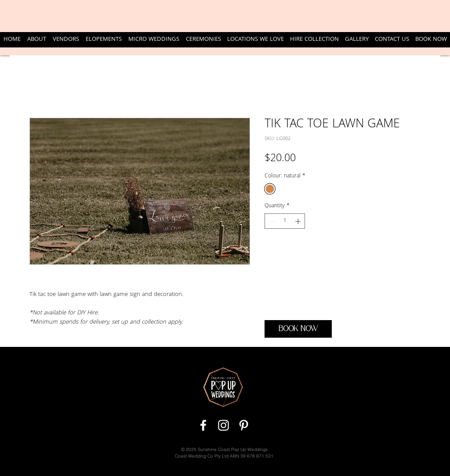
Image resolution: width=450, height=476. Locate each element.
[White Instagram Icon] (223, 425)
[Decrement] (271, 221)
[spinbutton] (285, 221)
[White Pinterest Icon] (244, 425)
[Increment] (299, 221)
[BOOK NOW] (298, 329)
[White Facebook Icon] (203, 425)
